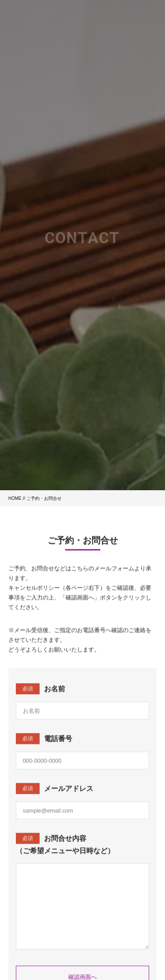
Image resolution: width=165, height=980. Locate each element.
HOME (15, 498)
